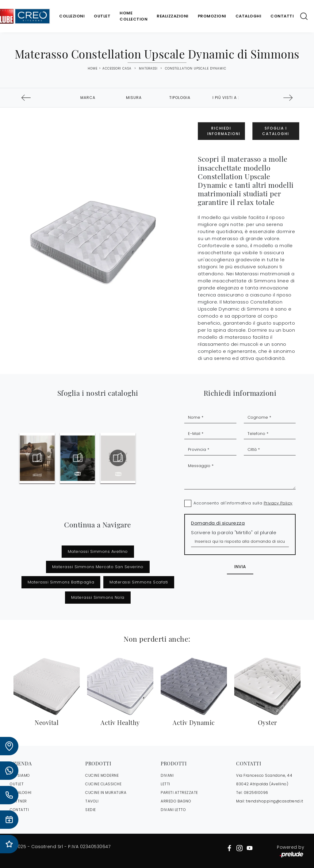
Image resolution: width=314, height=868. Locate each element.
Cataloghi (249, 16)
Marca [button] (88, 98)
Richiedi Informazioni (224, 131)
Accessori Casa (117, 68)
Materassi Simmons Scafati (139, 582)
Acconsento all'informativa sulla (243, 503)
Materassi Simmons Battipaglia (61, 582)
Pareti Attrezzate (179, 793)
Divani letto (173, 810)
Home (93, 69)
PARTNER (18, 801)
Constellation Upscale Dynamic (196, 68)
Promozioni (212, 16)
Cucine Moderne (102, 775)
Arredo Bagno (176, 801)
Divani (167, 775)
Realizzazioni (173, 16)
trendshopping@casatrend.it (274, 801)
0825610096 (256, 793)
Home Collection (134, 16)
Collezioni (72, 16)
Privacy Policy (278, 503)
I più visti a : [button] (226, 98)
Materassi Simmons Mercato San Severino (98, 567)
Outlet (102, 16)
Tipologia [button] (180, 98)
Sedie (91, 810)
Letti (165, 784)
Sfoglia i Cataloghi (276, 131)
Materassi (148, 68)
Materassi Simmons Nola (98, 597)
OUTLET (17, 784)
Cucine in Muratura (106, 793)
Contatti (282, 16)
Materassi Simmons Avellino (98, 551)
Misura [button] (134, 98)
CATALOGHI (21, 793)
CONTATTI (19, 810)
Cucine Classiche (103, 784)
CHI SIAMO (20, 775)
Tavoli (92, 801)
